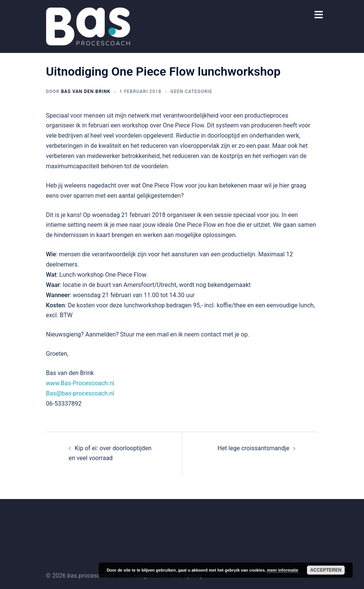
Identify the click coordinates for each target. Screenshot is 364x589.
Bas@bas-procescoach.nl (80, 393)
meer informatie (283, 570)
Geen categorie (191, 91)
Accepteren (326, 570)
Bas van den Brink (86, 91)
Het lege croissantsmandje (253, 448)
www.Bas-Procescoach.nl (80, 383)
